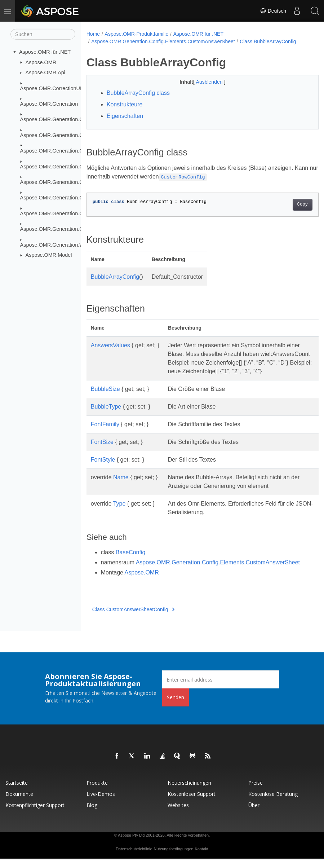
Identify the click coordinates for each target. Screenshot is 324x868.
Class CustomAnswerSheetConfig (133, 618)
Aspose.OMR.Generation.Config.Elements (69, 135)
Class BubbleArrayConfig (268, 41)
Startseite (17, 791)
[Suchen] (43, 34)
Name (121, 486)
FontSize (102, 451)
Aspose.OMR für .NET (45, 52)
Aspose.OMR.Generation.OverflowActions (69, 229)
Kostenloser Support (192, 803)
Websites (178, 814)
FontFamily (105, 433)
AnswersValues (110, 345)
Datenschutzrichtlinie (134, 858)
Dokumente (19, 803)
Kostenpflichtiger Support (35, 814)
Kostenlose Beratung (273, 803)
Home (93, 34)
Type (119, 512)
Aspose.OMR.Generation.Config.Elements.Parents (79, 166)
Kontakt (202, 858)
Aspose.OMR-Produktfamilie (137, 34)
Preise (256, 791)
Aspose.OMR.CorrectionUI (51, 88)
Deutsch (273, 11)
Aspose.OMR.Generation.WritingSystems (68, 244)
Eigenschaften (125, 116)
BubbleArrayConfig (115, 277)
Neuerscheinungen (189, 791)
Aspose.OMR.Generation (49, 104)
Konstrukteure (125, 104)
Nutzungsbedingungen (174, 858)
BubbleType (106, 415)
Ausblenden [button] (202, 82)
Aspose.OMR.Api (45, 72)
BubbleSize (105, 398)
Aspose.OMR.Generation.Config (57, 119)
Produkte (97, 791)
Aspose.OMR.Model (49, 255)
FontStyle (103, 468)
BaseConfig (131, 561)
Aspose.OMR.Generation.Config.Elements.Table (76, 198)
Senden (176, 706)
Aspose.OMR (41, 62)
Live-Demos (101, 803)
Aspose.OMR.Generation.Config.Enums (66, 213)
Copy (286, 204)
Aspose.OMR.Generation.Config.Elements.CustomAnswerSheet (163, 41)
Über (254, 814)
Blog (92, 814)
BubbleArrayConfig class (138, 93)
